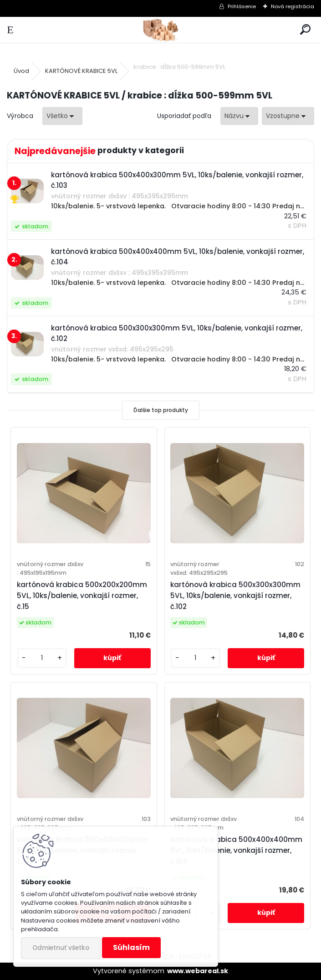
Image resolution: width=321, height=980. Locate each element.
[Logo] (160, 30)
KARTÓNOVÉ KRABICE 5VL (81, 71)
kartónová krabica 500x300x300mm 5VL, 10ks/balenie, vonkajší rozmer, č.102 (235, 596)
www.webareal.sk (198, 971)
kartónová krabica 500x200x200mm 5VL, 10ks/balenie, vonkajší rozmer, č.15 (82, 596)
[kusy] (42, 658)
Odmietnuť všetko (61, 948)
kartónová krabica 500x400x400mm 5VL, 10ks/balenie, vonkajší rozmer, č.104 (236, 850)
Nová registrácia (293, 6)
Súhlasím (131, 947)
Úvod (21, 71)
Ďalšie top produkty (161, 410)
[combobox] (239, 116)
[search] (305, 30)
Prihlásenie (242, 6)
